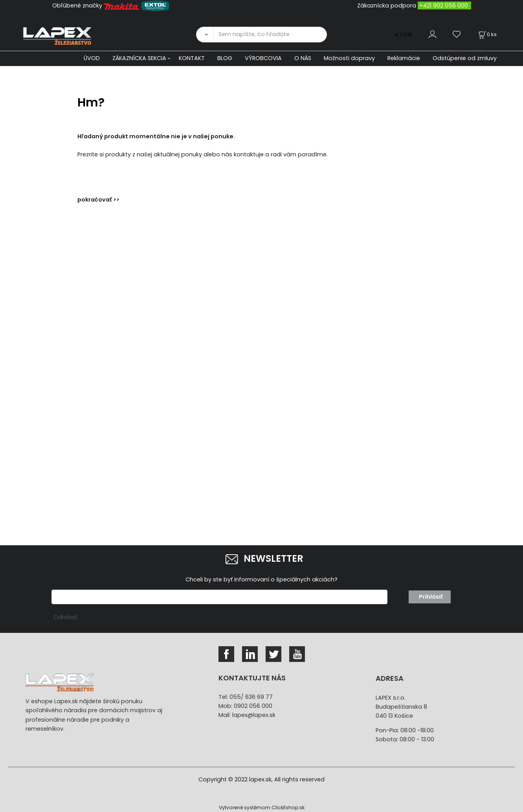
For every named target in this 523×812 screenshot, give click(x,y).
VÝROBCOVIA (263, 58)
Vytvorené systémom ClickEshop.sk (262, 807)
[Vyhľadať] (205, 35)
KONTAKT (192, 58)
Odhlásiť (65, 617)
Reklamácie (404, 58)
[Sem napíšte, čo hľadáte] (270, 35)
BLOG (225, 58)
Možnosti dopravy (349, 58)
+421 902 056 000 (444, 5)
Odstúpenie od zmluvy (465, 58)
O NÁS (303, 58)
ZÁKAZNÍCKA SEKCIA (139, 58)
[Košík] (487, 34)
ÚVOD (92, 58)
